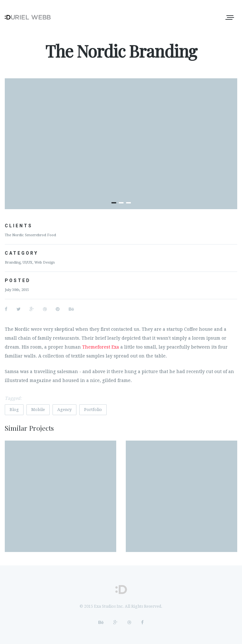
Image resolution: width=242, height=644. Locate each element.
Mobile (38, 410)
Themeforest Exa (101, 347)
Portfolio (93, 410)
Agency (64, 410)
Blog (14, 410)
